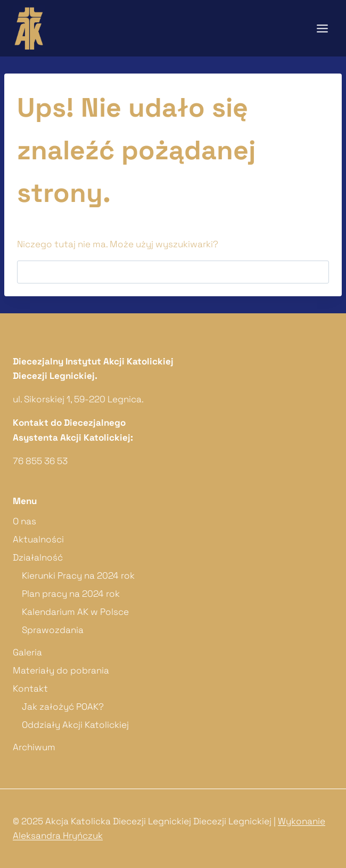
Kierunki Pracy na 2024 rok (78, 575)
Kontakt (30, 688)
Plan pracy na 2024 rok (71, 594)
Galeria (27, 652)
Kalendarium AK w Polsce (75, 612)
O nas (24, 521)
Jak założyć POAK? (63, 707)
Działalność (38, 557)
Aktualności (38, 539)
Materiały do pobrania (61, 670)
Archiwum (34, 747)
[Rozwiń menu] (322, 28)
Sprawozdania (53, 630)
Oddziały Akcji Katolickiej (75, 725)
